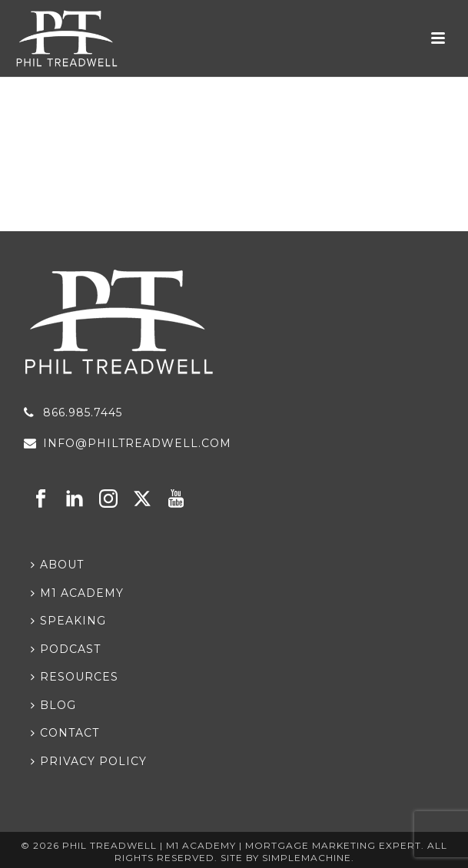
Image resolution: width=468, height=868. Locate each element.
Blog (53, 705)
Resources (75, 677)
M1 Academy (77, 593)
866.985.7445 (83, 412)
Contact (65, 733)
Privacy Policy (89, 761)
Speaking (68, 621)
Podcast (66, 649)
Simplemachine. (308, 858)
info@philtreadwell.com (137, 443)
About (57, 565)
